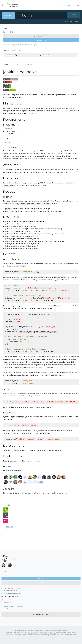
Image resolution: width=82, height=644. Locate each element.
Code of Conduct (14, 639)
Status (68, 639)
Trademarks (10, 636)
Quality (28, 65)
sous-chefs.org (65, 111)
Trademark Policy (60, 639)
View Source (41, 580)
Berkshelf (13, 50)
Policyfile (6, 50)
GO (73, 15)
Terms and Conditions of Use (27, 639)
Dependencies (13, 65)
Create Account (64, 5)
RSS (5, 28)
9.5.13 (40, 36)
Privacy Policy (40, 639)
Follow (42, 40)
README (6, 65)
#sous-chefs (33, 114)
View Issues (41, 584)
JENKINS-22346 (37, 368)
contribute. (37, 462)
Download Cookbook (41, 616)
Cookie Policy (50, 639)
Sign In (77, 5)
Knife (19, 50)
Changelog (20, 65)
